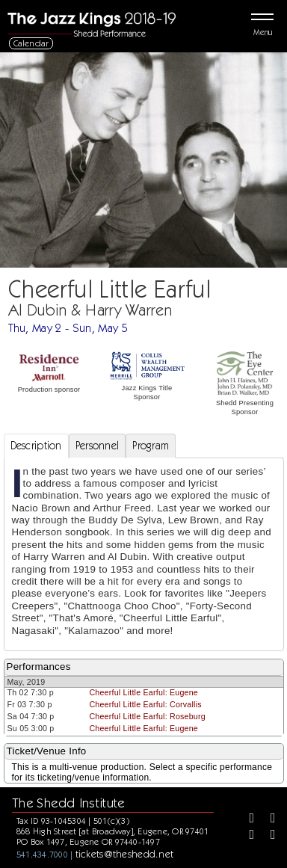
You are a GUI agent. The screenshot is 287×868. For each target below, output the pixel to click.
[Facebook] (247, 819)
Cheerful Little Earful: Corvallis (145, 704)
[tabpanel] (144, 554)
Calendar (31, 43)
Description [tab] (36, 446)
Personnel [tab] (98, 446)
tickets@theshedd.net (125, 854)
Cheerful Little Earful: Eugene (143, 692)
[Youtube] (268, 836)
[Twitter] (268, 819)
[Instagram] (247, 836)
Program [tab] (151, 446)
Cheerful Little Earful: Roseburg (147, 716)
